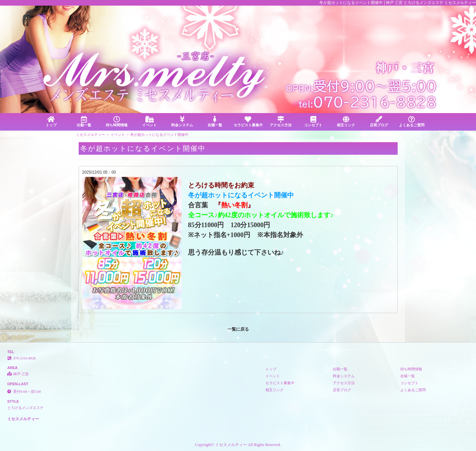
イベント (149, 122)
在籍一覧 (215, 122)
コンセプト (313, 122)
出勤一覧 (84, 122)
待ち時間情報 (117, 122)
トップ (51, 122)
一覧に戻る (238, 329)
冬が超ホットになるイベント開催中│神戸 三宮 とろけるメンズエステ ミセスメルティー (398, 3)
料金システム (182, 122)
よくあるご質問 (412, 122)
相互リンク (346, 122)
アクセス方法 (280, 122)
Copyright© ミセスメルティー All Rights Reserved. (238, 445)
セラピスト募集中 (248, 122)
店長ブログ (379, 122)
